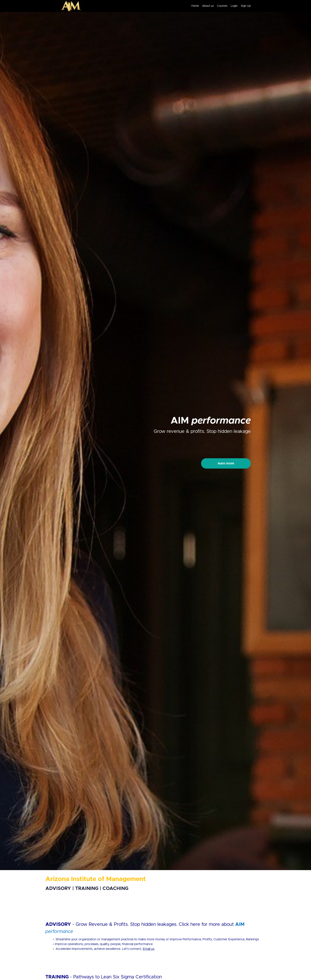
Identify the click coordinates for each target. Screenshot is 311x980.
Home (195, 6)
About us (208, 6)
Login (234, 6)
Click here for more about (207, 924)
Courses (222, 6)
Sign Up (246, 6)
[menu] (219, 6)
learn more (226, 463)
